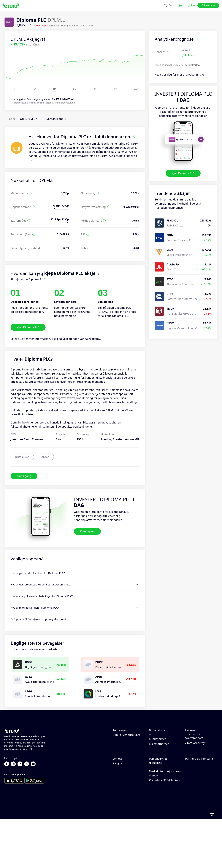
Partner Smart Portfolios (201, 808)
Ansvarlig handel (196, 746)
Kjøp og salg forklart (198, 760)
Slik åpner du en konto (163, 752)
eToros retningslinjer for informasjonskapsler (164, 794)
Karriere (118, 798)
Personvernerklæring (163, 801)
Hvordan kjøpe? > (56, 119)
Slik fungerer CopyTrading (193, 739)
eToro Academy (195, 770)
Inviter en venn (195, 788)
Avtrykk (118, 813)
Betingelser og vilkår (162, 816)
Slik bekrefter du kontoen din (165, 759)
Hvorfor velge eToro (125, 788)
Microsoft (119, 752)
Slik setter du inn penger (165, 742)
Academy (94, 339)
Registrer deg (163, 74)
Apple (116, 737)
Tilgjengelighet (122, 808)
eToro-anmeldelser (125, 793)
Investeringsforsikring (199, 803)
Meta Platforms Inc (125, 747)
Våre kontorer (122, 803)
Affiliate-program (196, 793)
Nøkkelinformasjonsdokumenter (165, 823)
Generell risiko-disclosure (165, 811)
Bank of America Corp (127, 762)
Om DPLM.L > (29, 119)
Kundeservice (158, 766)
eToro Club (192, 798)
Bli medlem (208, 5)
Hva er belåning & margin (197, 753)
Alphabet (119, 742)
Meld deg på (17, 99)
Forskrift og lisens (160, 806)
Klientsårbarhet (159, 771)
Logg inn (190, 5)
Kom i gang (24, 476)
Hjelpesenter (157, 737)
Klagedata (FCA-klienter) (164, 830)
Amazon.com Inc (123, 757)
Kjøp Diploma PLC (183, 173)
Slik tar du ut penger (162, 747)
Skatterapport (194, 765)
